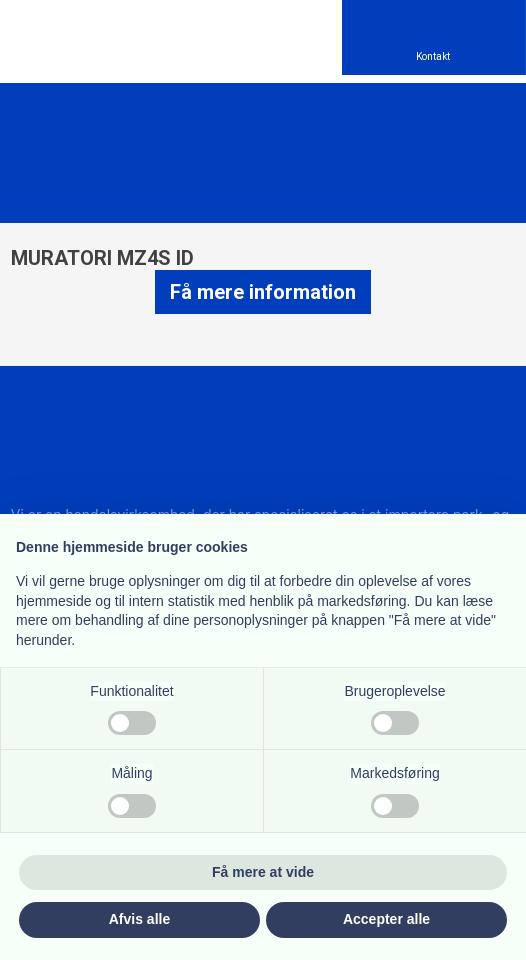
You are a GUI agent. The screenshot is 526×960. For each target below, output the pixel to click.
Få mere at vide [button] (263, 872)
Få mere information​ (263, 292)
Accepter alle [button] (386, 919)
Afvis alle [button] (139, 919)
